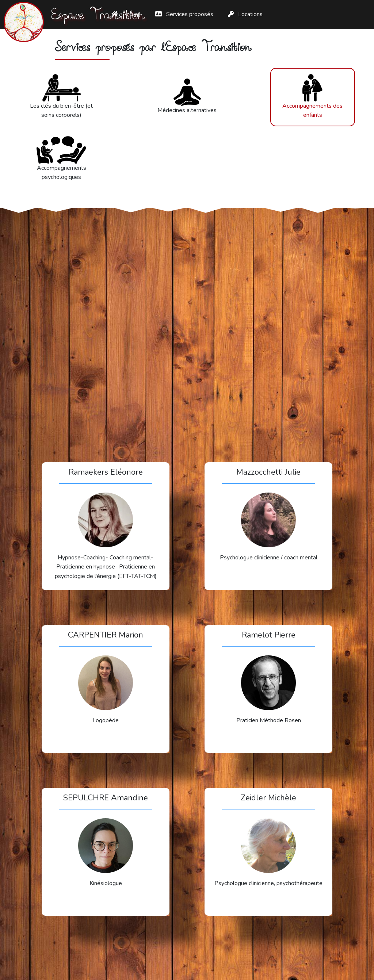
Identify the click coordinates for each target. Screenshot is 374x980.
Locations (245, 14)
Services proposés (184, 14)
